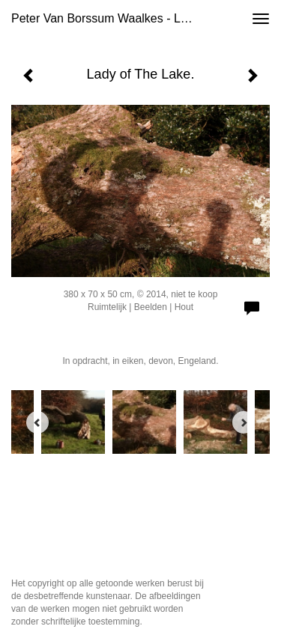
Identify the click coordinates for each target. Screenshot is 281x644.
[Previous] (37, 422)
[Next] (244, 422)
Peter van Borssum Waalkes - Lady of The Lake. (108, 18)
